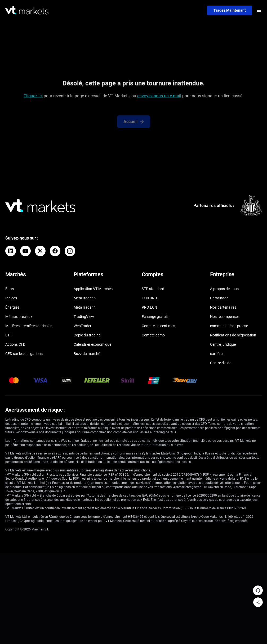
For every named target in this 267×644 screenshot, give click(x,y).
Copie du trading (87, 335)
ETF (8, 335)
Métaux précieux (19, 317)
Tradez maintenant (230, 10)
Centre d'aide (221, 363)
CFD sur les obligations (24, 354)
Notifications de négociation (233, 335)
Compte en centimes (158, 326)
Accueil (134, 126)
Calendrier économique (92, 344)
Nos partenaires (223, 307)
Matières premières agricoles (29, 326)
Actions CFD (15, 344)
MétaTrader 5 (85, 298)
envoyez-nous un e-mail (159, 97)
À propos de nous (224, 289)
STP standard (153, 289)
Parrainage (219, 298)
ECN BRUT (150, 298)
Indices (11, 298)
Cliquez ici (33, 97)
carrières (217, 354)
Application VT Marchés (93, 289)
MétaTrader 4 (85, 307)
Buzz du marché (87, 354)
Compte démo (153, 335)
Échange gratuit (155, 317)
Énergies (12, 307)
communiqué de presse (229, 326)
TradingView (84, 317)
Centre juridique (223, 344)
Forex (10, 289)
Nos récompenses (225, 317)
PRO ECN (149, 307)
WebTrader (83, 326)
